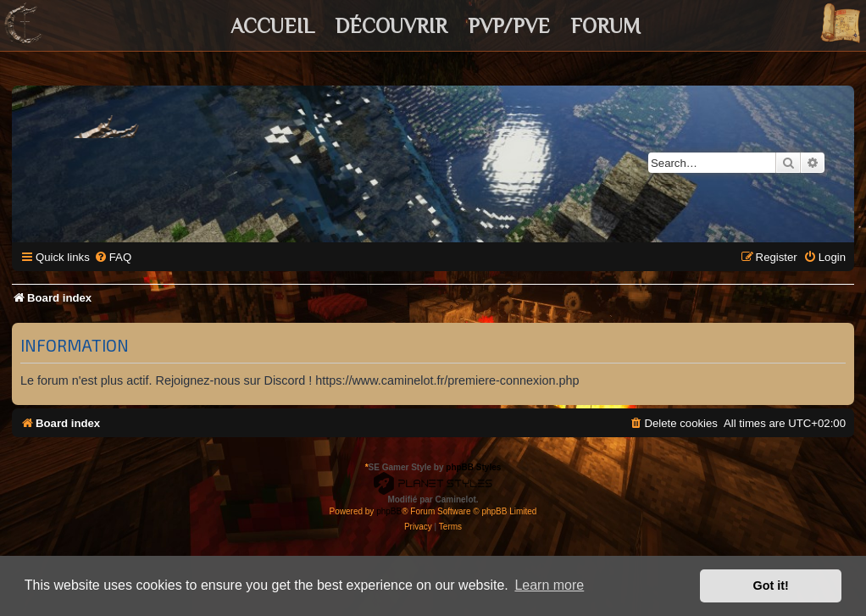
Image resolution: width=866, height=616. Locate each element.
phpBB (389, 511)
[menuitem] (113, 257)
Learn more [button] (549, 585)
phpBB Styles (473, 467)
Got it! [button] (771, 585)
